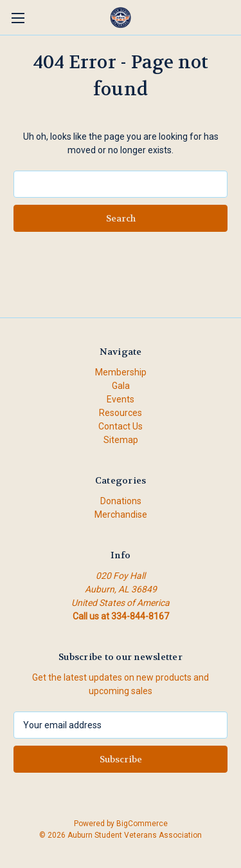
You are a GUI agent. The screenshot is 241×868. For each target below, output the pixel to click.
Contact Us (121, 426)
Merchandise (121, 514)
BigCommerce (142, 824)
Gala (121, 386)
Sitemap (121, 440)
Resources (121, 413)
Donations (121, 501)
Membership (121, 372)
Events (121, 399)
